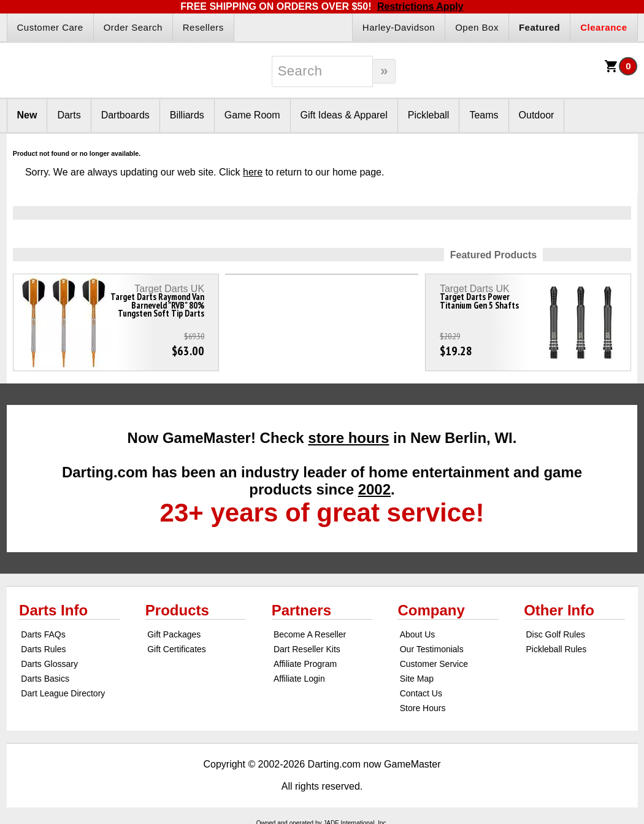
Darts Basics (45, 679)
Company (431, 610)
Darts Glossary (49, 664)
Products (177, 610)
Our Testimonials (432, 649)
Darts (69, 115)
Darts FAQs (43, 634)
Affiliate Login (299, 679)
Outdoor (537, 115)
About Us (418, 634)
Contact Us (421, 693)
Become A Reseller (310, 634)
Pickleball (429, 115)
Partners (301, 610)
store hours (348, 438)
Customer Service (434, 664)
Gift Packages (174, 634)
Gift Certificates (177, 649)
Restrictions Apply (420, 6)
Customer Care (50, 27)
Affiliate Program (305, 664)
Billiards (187, 115)
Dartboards (125, 115)
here (253, 172)
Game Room (252, 115)
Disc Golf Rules (555, 634)
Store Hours (423, 708)
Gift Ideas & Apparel (344, 115)
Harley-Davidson (399, 27)
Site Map (417, 679)
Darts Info (53, 610)
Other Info (559, 610)
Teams (484, 115)
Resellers (203, 27)
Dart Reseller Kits (307, 649)
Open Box (477, 27)
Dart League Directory (63, 693)
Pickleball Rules (556, 649)
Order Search (133, 27)
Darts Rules (43, 649)
